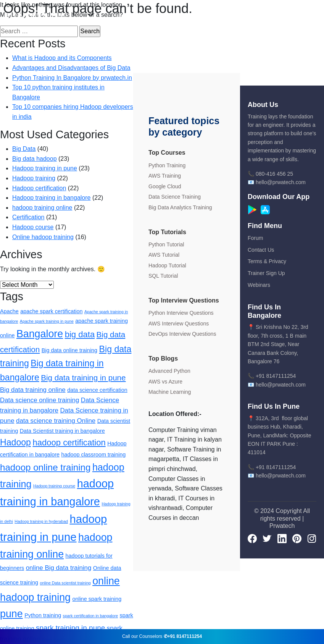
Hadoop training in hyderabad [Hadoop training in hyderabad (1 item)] (41, 521)
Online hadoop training (43, 237)
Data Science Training (175, 197)
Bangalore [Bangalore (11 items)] (40, 334)
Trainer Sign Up (266, 273)
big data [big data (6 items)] (80, 334)
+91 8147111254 (276, 376)
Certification (28, 217)
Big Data (24, 149)
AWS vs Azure (165, 382)
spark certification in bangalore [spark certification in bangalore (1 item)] (91, 616)
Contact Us (261, 250)
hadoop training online (42, 208)
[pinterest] (297, 538)
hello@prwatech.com (281, 182)
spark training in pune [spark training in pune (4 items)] (70, 628)
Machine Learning (170, 392)
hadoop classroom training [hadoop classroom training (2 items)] (93, 455)
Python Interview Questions (181, 313)
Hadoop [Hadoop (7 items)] (15, 442)
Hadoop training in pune (45, 168)
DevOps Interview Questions (182, 334)
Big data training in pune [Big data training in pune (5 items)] (83, 378)
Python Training (167, 165)
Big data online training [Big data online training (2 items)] (69, 350)
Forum (255, 238)
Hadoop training (34, 178)
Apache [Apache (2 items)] (9, 311)
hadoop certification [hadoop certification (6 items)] (69, 443)
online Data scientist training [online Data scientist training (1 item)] (65, 583)
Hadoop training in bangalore (51, 198)
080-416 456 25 (274, 174)
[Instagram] (312, 538)
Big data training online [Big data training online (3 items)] (33, 390)
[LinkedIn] (282, 538)
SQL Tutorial (163, 276)
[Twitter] (267, 538)
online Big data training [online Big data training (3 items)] (59, 568)
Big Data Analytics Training (180, 207)
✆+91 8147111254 (183, 636)
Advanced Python (169, 371)
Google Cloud (165, 186)
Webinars (259, 285)
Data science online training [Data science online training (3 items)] (39, 400)
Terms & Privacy (267, 261)
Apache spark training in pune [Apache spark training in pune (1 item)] (47, 321)
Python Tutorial (166, 244)
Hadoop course (33, 227)
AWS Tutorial (164, 255)
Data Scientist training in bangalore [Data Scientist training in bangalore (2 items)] (62, 431)
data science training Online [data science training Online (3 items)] (56, 421)
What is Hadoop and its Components (62, 58)
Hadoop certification (39, 188)
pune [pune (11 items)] (11, 614)
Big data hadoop (35, 159)
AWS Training (165, 176)
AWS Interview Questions (179, 324)
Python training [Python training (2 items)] (43, 615)
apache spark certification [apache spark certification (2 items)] (51, 311)
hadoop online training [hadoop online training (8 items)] (45, 467)
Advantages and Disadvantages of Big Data (71, 68)
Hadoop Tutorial (167, 265)
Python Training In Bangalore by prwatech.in (72, 78)
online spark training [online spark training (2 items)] (97, 599)
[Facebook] (252, 538)
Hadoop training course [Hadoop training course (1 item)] (54, 486)
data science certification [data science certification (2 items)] (97, 390)
